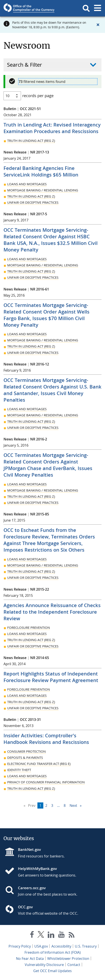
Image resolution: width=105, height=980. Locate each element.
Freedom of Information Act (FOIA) (53, 952)
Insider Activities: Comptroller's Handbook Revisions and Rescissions (46, 739)
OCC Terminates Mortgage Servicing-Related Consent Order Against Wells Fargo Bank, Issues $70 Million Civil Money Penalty (46, 315)
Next (76, 805)
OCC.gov (25, 907)
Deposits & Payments (25, 757)
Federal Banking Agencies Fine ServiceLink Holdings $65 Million (41, 171)
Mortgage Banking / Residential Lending (43, 190)
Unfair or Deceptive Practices (33, 202)
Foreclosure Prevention (29, 627)
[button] (86, 7)
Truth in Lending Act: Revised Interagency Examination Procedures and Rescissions (52, 128)
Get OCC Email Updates (52, 971)
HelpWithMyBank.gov (37, 869)
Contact (74, 965)
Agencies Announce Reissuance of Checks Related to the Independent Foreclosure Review (52, 612)
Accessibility (61, 946)
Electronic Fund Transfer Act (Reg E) (39, 764)
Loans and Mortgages (27, 184)
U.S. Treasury (86, 946)
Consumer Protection (26, 751)
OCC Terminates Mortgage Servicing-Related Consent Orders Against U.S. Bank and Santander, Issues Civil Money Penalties (52, 390)
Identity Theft (19, 770)
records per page (38, 95)
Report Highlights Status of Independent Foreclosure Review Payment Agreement (51, 677)
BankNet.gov (29, 849)
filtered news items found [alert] (42, 82)
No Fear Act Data (30, 959)
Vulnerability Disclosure (44, 965)
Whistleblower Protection (68, 959)
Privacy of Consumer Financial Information (46, 782)
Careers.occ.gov (32, 888)
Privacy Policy (20, 946)
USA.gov (41, 946)
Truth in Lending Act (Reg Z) (31, 141)
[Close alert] (98, 25)
